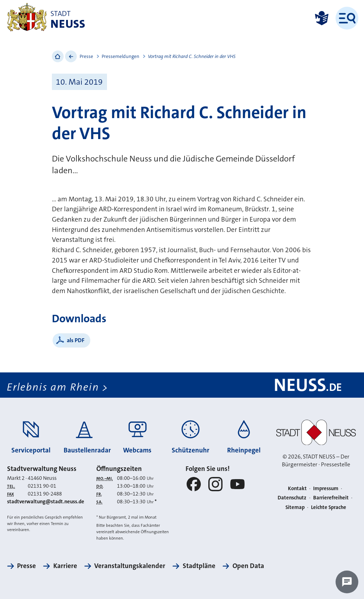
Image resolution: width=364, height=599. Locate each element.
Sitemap (295, 507)
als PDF (76, 340)
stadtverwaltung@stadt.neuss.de (46, 502)
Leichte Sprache (329, 507)
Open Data (248, 566)
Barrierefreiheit (331, 498)
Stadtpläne (199, 566)
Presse (86, 56)
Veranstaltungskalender (130, 566)
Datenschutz (292, 498)
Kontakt (297, 489)
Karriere (65, 566)
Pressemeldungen (121, 56)
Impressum (326, 489)
